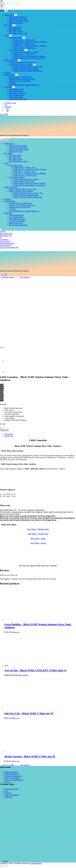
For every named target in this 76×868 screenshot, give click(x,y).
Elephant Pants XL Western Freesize (22, 205)
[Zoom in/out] (8, 866)
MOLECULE (10, 144)
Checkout (8, 107)
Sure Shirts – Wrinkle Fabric (38, 529)
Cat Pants (12, 209)
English (4, 861)
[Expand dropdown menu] (16, 144)
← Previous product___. (9, 277)
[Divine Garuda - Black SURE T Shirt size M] (38, 752)
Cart (6, 105)
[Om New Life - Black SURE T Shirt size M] (38, 709)
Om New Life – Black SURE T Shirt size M (29, 713)
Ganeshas (25, 456)
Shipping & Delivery (12, 774)
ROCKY (8, 199)
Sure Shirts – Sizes (38, 539)
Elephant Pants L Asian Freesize (20, 203)
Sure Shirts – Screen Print (38, 534)
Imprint (7, 782)
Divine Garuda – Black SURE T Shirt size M (30, 756)
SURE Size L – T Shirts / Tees (24, 171)
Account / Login (10, 103)
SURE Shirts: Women (17, 177)
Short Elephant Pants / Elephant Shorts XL (24, 211)
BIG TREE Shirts (15, 155)
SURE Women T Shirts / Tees (24, 181)
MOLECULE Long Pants (18, 146)
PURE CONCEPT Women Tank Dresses (28, 197)
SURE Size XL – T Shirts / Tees (25, 175)
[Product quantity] (2, 428)
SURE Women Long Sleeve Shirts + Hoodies (29, 183)
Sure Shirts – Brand (38, 543)
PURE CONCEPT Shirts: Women (21, 191)
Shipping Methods (11, 772)
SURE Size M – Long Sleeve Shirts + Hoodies (30, 169)
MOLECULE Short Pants (18, 148)
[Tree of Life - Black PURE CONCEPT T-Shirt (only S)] (25, 666)
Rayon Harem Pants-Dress (18, 225)
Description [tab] (9, 434)
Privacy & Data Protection (14, 780)
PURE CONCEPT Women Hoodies (26, 195)
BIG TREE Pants (15, 157)
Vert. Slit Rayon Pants (17, 221)
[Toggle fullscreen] (5, 866)
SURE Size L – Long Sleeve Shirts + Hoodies (30, 173)
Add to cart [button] (15, 632)
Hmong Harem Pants (16, 215)
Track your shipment (12, 795)
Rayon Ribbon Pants (16, 217)
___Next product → (24, 277)
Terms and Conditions (12, 778)
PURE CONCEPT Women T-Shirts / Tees (28, 193)
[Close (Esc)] (1, 866)
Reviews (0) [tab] (9, 436)
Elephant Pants (10, 201)
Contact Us (8, 797)
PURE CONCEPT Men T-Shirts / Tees (23, 189)
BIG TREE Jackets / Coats (18, 161)
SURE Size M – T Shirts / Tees (24, 167)
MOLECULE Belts (16, 152)
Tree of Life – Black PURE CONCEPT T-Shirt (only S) (35, 670)
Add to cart (4, 430)
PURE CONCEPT (11, 187)
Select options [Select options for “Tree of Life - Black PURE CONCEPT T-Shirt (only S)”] (23, 675)
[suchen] (4, 140)
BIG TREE (9, 153)
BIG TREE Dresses (16, 159)
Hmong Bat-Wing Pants (17, 219)
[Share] (3, 866)
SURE (7, 163)
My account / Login (11, 789)
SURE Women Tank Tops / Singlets (26, 179)
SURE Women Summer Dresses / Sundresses (29, 185)
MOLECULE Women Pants (19, 150)
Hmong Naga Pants (16, 223)
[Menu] (4, 275)
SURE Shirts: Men (16, 165)
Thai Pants (9, 213)
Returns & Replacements (13, 776)
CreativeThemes (36, 863)
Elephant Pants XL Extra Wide (20, 207)
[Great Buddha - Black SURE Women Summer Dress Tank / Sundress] (38, 620)
